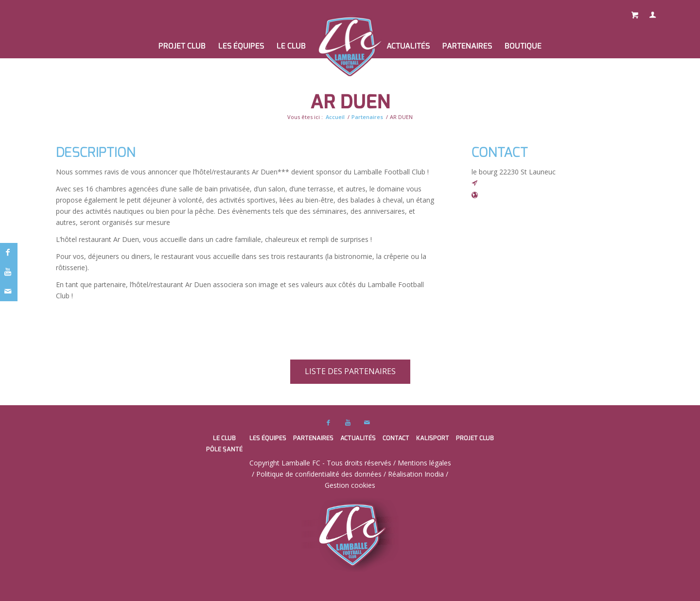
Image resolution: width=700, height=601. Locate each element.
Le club (224, 438)
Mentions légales (424, 463)
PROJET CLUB (475, 438)
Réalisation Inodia (416, 474)
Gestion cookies (350, 485)
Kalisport (433, 438)
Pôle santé (224, 449)
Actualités (358, 438)
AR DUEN (350, 102)
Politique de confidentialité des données (319, 474)
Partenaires (367, 117)
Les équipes (268, 438)
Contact (396, 438)
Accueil (335, 117)
